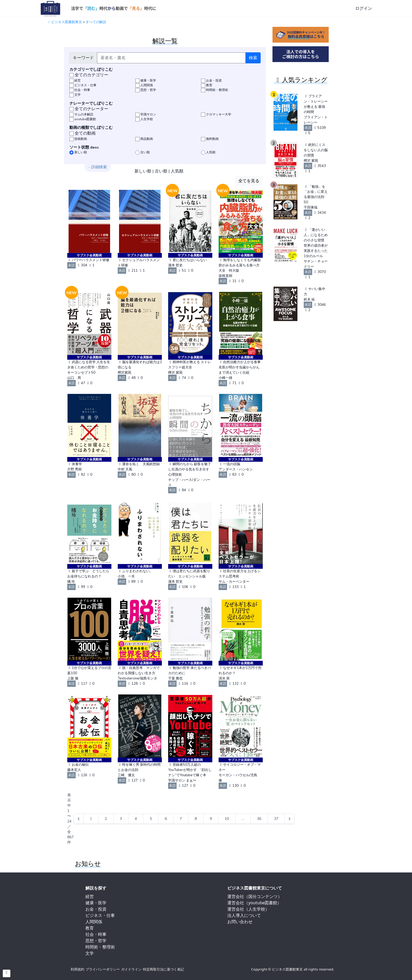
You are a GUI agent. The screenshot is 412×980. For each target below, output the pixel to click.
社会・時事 (96, 934)
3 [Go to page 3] (121, 819)
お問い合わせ (240, 922)
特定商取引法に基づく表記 (163, 969)
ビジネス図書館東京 (64, 22)
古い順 (161, 171)
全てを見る (249, 181)
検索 (253, 58)
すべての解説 (96, 22)
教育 (90, 928)
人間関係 (94, 922)
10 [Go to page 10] (227, 819)
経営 (90, 896)
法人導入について (244, 915)
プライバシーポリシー (103, 969)
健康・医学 (96, 903)
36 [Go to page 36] (259, 819)
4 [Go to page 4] (136, 819)
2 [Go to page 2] (106, 819)
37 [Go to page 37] (276, 819)
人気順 (177, 171)
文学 (90, 953)
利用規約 (78, 969)
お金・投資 (96, 909)
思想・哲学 (96, 941)
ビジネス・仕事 (100, 915)
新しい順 (143, 171)
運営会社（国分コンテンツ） (255, 896)
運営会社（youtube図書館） (254, 903)
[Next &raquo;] (290, 819)
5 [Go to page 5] (151, 819)
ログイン (364, 8)
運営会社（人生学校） (248, 909)
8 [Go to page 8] (196, 819)
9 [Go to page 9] (211, 819)
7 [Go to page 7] (181, 819)
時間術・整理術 (100, 947)
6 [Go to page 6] (166, 819)
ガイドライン (131, 969)
